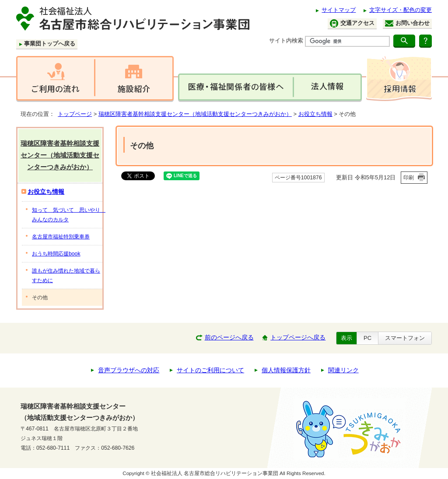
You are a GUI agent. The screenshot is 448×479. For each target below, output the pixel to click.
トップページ (75, 114)
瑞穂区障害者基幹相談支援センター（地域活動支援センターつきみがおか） (195, 114)
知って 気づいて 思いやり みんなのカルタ (67, 215)
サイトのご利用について (210, 370)
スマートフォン (405, 338)
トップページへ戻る (298, 337)
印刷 (409, 178)
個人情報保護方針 (286, 370)
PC (367, 338)
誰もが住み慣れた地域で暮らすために (66, 276)
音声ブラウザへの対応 (129, 370)
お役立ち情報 (315, 114)
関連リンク (343, 370)
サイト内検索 (286, 40)
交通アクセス (352, 23)
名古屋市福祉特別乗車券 (61, 237)
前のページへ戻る (229, 337)
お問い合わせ (407, 23)
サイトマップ (339, 10)
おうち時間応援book (56, 254)
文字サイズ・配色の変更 (401, 10)
